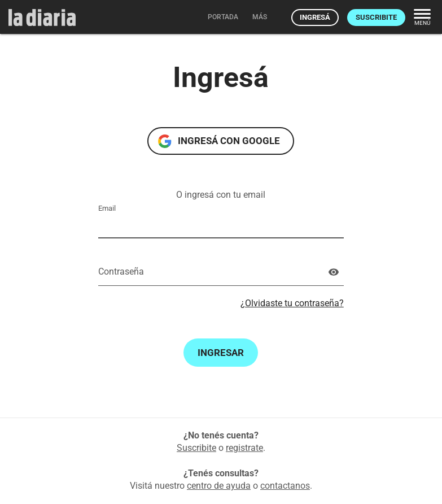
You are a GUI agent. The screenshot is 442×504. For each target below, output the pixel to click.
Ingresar (221, 353)
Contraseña (121, 271)
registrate (244, 448)
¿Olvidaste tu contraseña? (292, 303)
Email (107, 208)
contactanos (285, 486)
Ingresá (315, 17)
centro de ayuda (219, 486)
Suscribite (376, 17)
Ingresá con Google (229, 141)
